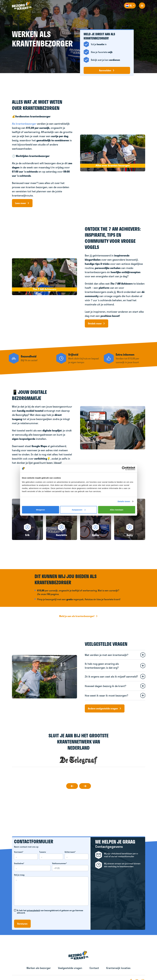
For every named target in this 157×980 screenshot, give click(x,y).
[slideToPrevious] (72, 786)
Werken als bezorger (39, 968)
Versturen (22, 924)
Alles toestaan (116, 510)
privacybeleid (33, 910)
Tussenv (43, 852)
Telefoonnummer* (59, 863)
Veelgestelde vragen (70, 968)
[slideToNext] (85, 786)
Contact (94, 968)
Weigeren (40, 510)
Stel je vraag (19, 875)
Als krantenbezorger (24, 124)
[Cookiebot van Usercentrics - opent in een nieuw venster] (124, 468)
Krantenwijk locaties (118, 968)
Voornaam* (19, 852)
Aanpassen (79, 510)
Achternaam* (70, 852)
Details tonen (124, 501)
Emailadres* (19, 863)
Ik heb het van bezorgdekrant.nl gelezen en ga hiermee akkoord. (50, 912)
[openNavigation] (142, 6)
